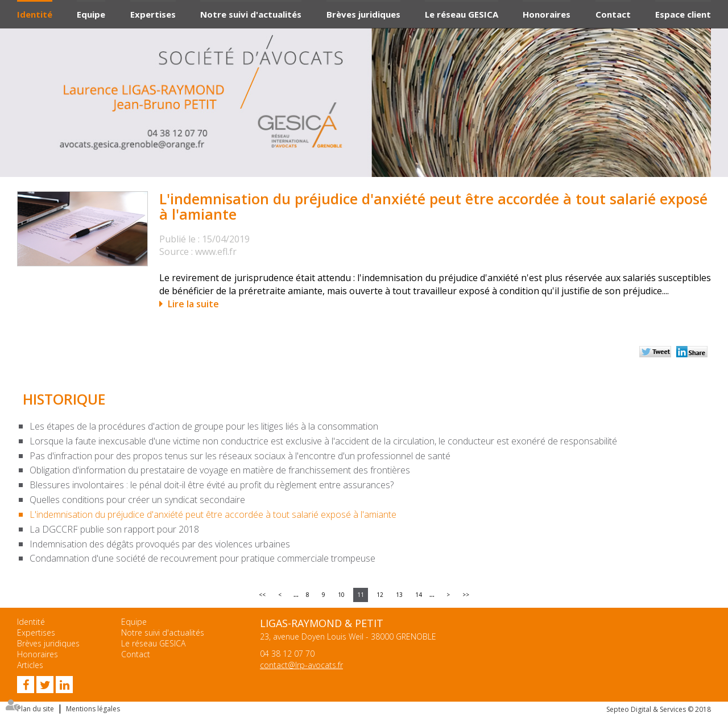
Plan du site (36, 709)
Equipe (91, 14)
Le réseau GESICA (462, 14)
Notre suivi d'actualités (251, 14)
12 (380, 595)
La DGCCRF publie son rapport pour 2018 (114, 529)
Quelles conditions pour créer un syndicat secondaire (137, 500)
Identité (35, 14)
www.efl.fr (216, 252)
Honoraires (547, 14)
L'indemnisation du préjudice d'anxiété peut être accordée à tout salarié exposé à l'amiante (213, 514)
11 (361, 595)
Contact (613, 14)
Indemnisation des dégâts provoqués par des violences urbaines (160, 544)
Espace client (683, 14)
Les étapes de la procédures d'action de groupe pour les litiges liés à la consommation (204, 426)
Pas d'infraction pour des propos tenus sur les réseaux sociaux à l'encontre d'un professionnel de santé (240, 456)
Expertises (153, 14)
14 (419, 595)
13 (399, 595)
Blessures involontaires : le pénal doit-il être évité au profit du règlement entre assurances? (212, 485)
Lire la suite (193, 304)
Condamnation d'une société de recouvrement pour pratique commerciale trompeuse (202, 558)
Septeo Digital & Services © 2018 (659, 709)
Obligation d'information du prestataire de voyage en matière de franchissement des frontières (220, 470)
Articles (30, 665)
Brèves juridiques (363, 14)
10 (341, 595)
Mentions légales (93, 709)
